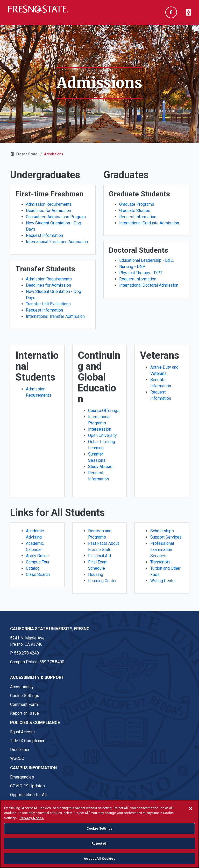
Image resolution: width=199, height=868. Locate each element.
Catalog (33, 568)
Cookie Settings (25, 696)
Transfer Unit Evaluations (48, 304)
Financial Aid (99, 556)
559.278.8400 (52, 662)
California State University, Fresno (50, 629)
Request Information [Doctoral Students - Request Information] (138, 279)
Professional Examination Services (162, 550)
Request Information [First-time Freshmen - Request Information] (44, 235)
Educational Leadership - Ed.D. (147, 260)
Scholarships (162, 531)
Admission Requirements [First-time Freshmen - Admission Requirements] (49, 204)
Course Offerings (104, 411)
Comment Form (24, 704)
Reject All (99, 853)
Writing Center (163, 581)
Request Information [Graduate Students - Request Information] (138, 217)
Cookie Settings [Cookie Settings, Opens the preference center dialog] (99, 838)
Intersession (100, 429)
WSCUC (17, 758)
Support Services (166, 537)
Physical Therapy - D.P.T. (141, 273)
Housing (96, 574)
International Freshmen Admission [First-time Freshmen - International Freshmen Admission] (57, 242)
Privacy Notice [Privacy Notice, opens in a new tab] (32, 827)
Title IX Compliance (28, 741)
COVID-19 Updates (27, 786)
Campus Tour (38, 562)
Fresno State (27, 154)
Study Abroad (100, 467)
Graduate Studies (135, 211)
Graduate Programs (137, 204)
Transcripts (160, 562)
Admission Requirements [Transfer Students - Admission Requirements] (49, 279)
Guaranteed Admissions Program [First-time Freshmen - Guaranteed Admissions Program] (56, 217)
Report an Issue (24, 713)
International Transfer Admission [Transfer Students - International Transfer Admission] (55, 316)
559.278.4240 (26, 653)
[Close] (191, 817)
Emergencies (22, 777)
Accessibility (22, 687)
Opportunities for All (28, 795)
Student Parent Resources (34, 804)
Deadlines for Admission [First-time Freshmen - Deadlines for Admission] (48, 211)
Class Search (38, 574)
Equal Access (22, 732)
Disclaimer (20, 750)
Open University (102, 435)
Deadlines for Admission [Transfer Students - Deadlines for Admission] (48, 285)
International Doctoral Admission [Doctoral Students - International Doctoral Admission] (149, 285)
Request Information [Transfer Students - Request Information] (44, 310)
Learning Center (102, 581)
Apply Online (37, 556)
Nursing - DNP (132, 267)
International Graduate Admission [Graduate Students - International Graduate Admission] (149, 223)
